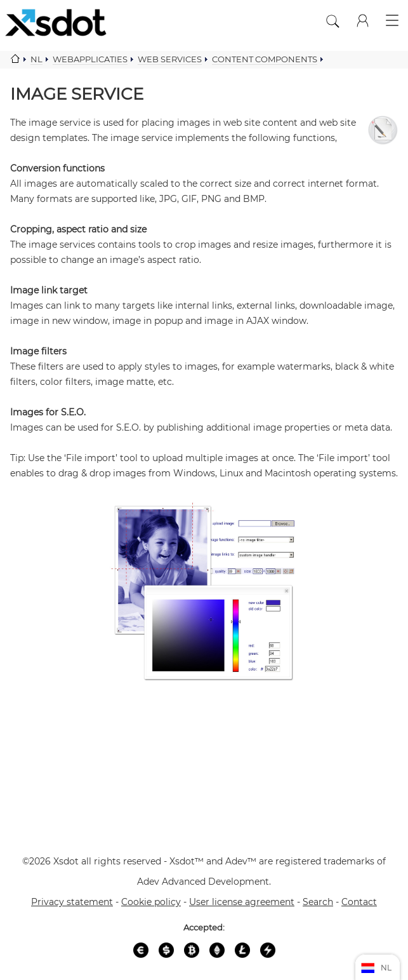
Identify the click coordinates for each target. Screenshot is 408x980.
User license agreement (242, 902)
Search (318, 902)
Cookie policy (151, 902)
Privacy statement (72, 902)
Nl (36, 59)
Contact (359, 902)
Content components (265, 59)
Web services (170, 59)
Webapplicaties (90, 59)
